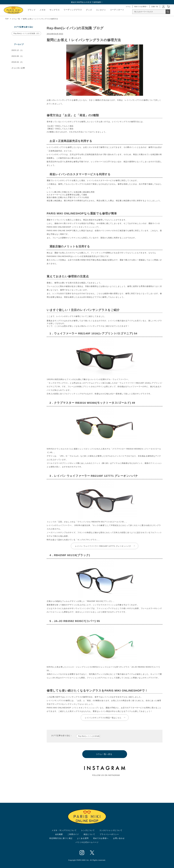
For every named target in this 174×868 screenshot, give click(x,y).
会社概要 (59, 834)
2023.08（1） (18, 56)
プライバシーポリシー (109, 834)
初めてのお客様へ (101, 838)
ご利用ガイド (73, 834)
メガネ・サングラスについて (64, 830)
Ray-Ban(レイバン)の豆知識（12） (27, 33)
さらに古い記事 (18, 68)
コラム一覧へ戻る (104, 754)
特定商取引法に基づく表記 (61, 838)
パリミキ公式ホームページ (87, 842)
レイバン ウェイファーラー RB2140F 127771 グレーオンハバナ (103, 546)
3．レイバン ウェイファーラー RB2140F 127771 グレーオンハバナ (92, 476)
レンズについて (88, 830)
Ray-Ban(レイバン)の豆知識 (89, 736)
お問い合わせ (119, 838)
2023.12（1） (18, 50)
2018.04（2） (18, 62)
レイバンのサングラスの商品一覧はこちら (103, 718)
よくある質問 (83, 838)
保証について (89, 834)
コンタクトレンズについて (111, 830)
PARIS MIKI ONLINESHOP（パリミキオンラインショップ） (73, 708)
